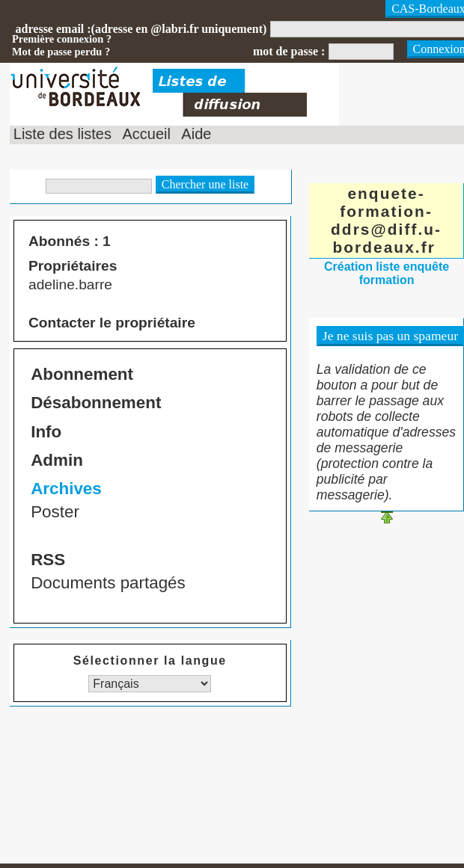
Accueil (146, 134)
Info (46, 432)
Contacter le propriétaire (112, 323)
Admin (57, 460)
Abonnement (82, 374)
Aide (196, 134)
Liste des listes (62, 134)
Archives (66, 489)
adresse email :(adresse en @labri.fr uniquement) (141, 29)
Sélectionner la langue (150, 661)
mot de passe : (289, 51)
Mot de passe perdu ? (61, 52)
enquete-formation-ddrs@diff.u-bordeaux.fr (386, 220)
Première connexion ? (62, 39)
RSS (48, 560)
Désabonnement (96, 403)
